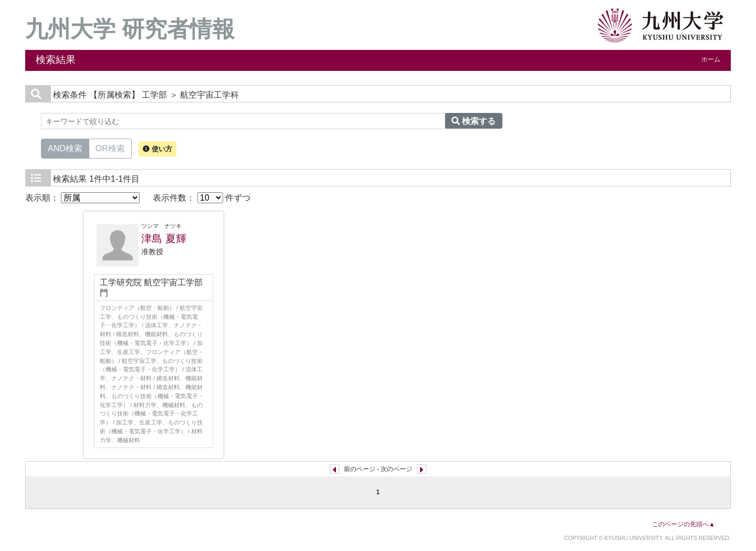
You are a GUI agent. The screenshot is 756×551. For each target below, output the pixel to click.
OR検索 (110, 148)
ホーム (711, 59)
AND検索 (65, 148)
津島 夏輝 (164, 238)
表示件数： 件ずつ (202, 198)
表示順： (82, 198)
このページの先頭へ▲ (684, 524)
